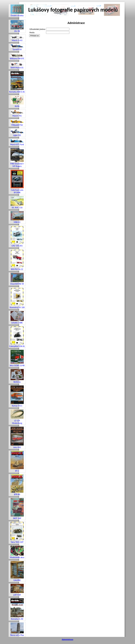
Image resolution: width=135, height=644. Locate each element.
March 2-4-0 (17, 38)
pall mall (17, 590)
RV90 (17, 101)
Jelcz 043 (17, 438)
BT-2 (17, 462)
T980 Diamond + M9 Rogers (17, 158)
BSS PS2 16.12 (17, 260)
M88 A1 (17, 217)
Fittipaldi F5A (17, 123)
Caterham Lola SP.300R (17, 182)
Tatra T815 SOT (17, 533)
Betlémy (17, 376)
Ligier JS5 (17, 133)
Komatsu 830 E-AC (17, 82)
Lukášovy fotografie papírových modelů (73, 10)
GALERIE (17, 571)
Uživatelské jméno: (38, 29)
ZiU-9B (17, 26)
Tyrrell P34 (17, 47)
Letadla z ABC (17, 317)
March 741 (17, 114)
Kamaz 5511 (17, 396)
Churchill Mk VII (17, 279)
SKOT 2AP (17, 509)
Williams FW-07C (17, 56)
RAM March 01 (17, 65)
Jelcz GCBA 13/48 (17, 358)
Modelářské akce (17, 552)
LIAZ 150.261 (17, 236)
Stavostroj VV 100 (17, 298)
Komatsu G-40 (17, 609)
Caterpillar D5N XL (17, 337)
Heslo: (32, 32)
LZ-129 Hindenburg (17, 417)
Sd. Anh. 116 (17, 202)
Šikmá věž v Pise (17, 629)
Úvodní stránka (17, 11)
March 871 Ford (17, 142)
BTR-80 (17, 485)
